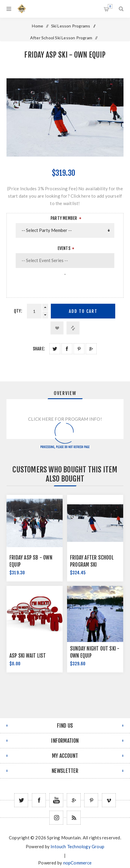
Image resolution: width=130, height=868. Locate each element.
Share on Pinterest (79, 349)
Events (64, 248)
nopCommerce (78, 863)
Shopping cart (110, 6)
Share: (39, 349)
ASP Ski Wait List (28, 656)
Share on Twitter (55, 349)
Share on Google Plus (91, 349)
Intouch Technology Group (77, 846)
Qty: (18, 311)
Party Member (64, 218)
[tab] (65, 393)
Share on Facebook (67, 349)
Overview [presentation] (65, 393)
